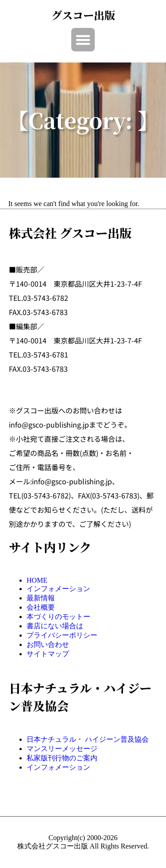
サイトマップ (48, 654)
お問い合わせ (48, 644)
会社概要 (41, 607)
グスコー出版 (83, 15)
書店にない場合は (55, 626)
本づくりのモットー (58, 617)
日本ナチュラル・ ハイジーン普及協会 (88, 739)
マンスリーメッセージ (62, 749)
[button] (83, 40)
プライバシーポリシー (62, 635)
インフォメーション (58, 589)
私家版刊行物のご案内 (62, 758)
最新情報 (41, 598)
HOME (37, 580)
